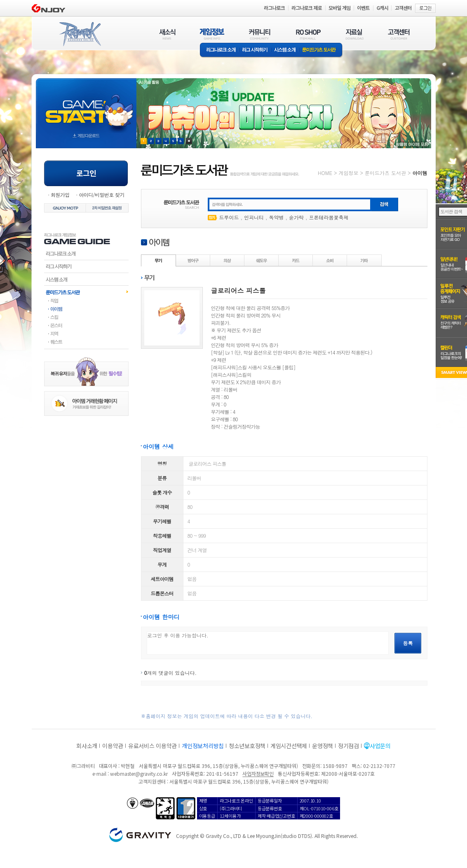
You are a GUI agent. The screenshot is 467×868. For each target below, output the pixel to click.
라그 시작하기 (255, 50)
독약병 (277, 217)
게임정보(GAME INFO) (212, 34)
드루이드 (229, 217)
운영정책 (323, 746)
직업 (86, 301)
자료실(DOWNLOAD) (354, 34)
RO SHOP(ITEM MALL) (308, 34)
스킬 (86, 317)
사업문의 (380, 746)
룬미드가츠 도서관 (321, 50)
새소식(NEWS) (167, 34)
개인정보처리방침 (203, 746)
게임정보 (348, 173)
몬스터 (86, 325)
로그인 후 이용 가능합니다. (268, 643)
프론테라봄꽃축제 (329, 217)
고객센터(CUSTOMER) (399, 34)
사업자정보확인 (258, 773)
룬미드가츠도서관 (86, 292)
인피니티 (254, 217)
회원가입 (60, 195)
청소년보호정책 (247, 746)
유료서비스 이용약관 (153, 746)
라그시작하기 (86, 266)
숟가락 (296, 217)
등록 (408, 643)
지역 (86, 334)
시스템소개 (285, 50)
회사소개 (87, 746)
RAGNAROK (80, 34)
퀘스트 (86, 342)
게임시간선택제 (289, 746)
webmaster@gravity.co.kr (139, 773)
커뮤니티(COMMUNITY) (260, 34)
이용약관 (113, 746)
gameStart (86, 106)
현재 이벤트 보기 (189, 141)
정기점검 (348, 746)
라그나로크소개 (219, 50)
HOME (325, 173)
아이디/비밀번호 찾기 (101, 195)
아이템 (86, 309)
